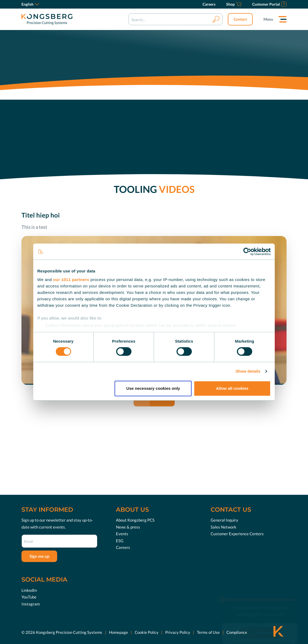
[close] (222, 590)
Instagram (31, 604)
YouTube (29, 597)
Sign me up (39, 556)
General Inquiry (224, 520)
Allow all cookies (232, 388)
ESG (120, 541)
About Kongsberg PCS (135, 520)
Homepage (118, 632)
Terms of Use (208, 632)
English (30, 4)
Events (122, 534)
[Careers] (209, 4)
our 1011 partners (71, 280)
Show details (248, 371)
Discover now (264, 623)
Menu (268, 19)
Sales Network (223, 527)
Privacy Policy (178, 632)
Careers (123, 547)
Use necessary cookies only (153, 388)
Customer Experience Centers (237, 534)
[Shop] (234, 4)
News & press (128, 527)
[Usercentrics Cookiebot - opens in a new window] (247, 252)
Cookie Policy (147, 632)
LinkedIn (29, 590)
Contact (240, 19)
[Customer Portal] (269, 4)
